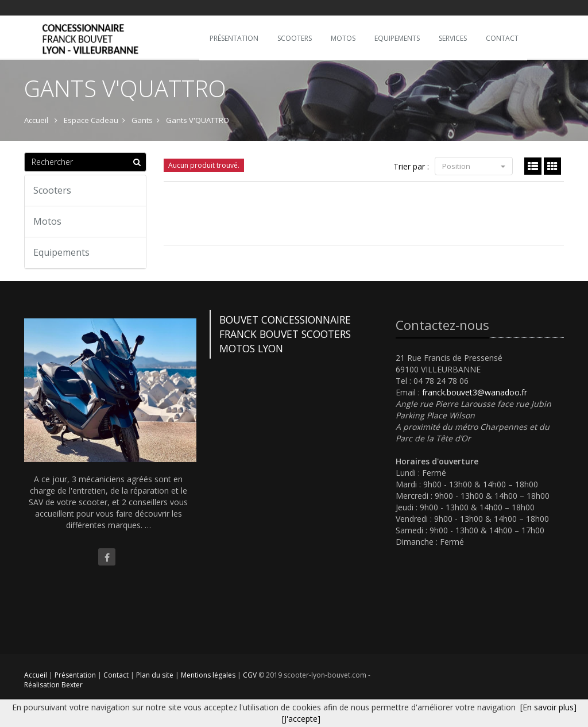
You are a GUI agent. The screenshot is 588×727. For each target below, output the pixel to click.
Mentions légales (209, 675)
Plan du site (156, 675)
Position (474, 166)
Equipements (61, 252)
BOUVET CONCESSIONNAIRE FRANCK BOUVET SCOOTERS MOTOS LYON (285, 334)
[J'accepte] (301, 719)
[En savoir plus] (548, 707)
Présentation (76, 675)
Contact (117, 675)
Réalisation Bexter (53, 685)
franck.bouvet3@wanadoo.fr (475, 392)
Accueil (36, 675)
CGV (251, 675)
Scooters (52, 190)
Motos (47, 221)
